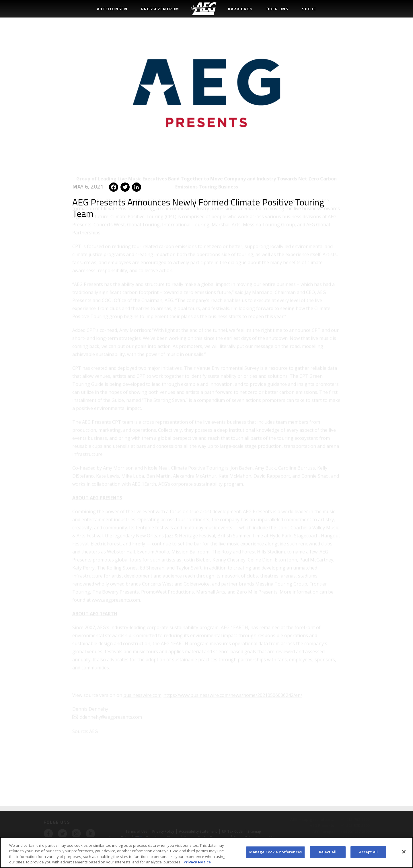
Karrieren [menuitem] (240, 9)
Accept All (368, 852)
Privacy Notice (197, 862)
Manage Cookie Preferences (275, 852)
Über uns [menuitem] (277, 9)
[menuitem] (203, 9)
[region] (206, 853)
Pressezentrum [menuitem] (160, 9)
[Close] (404, 852)
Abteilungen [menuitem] (112, 9)
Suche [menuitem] (309, 9)
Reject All (328, 852)
